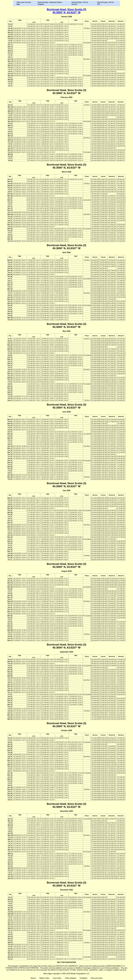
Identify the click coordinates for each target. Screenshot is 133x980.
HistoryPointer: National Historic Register (50, 3)
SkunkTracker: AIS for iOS (105, 3)
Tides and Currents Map (24, 3)
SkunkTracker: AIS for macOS (80, 3)
